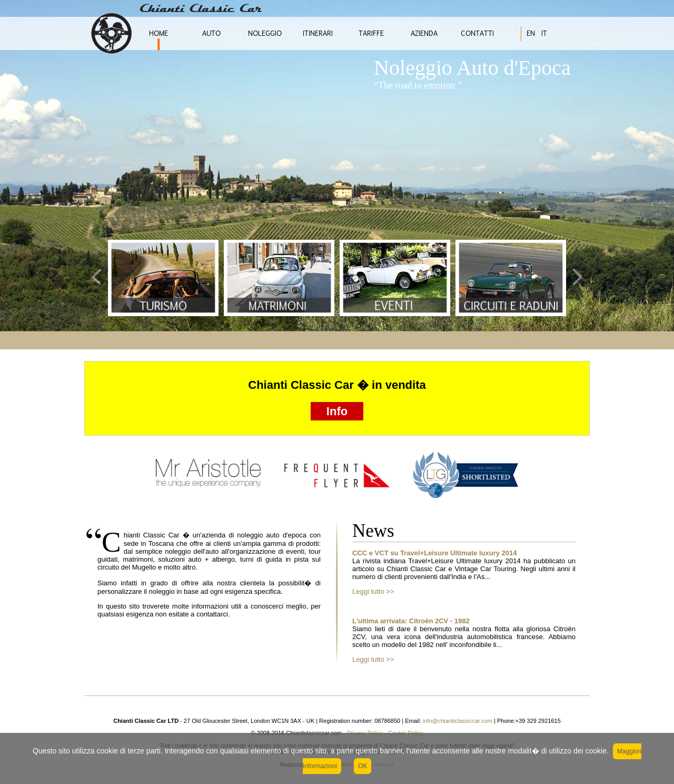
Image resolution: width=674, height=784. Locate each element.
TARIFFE (371, 33)
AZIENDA (424, 33)
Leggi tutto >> (373, 591)
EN (531, 33)
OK (363, 766)
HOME (158, 33)
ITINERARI (318, 33)
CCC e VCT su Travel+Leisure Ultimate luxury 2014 (435, 553)
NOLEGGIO (265, 33)
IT (544, 33)
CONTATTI (477, 33)
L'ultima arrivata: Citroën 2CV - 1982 (411, 621)
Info (337, 411)
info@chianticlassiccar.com (457, 721)
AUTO (211, 33)
